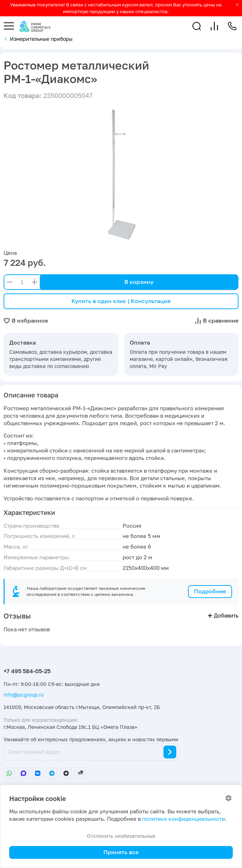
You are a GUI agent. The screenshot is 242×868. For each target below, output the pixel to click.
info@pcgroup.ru (24, 695)
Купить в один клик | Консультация (121, 301)
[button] (197, 26)
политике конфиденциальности (184, 819)
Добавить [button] (223, 616)
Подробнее (210, 591)
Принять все (121, 852)
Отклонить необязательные (121, 836)
